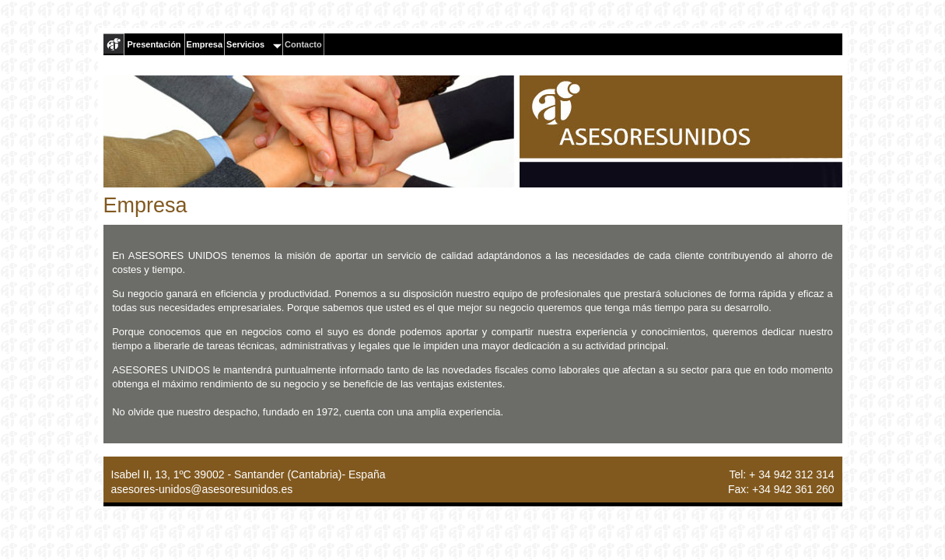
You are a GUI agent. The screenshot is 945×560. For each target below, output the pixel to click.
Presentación (154, 44)
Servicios (254, 44)
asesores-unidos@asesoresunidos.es (202, 489)
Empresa (205, 44)
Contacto (303, 44)
